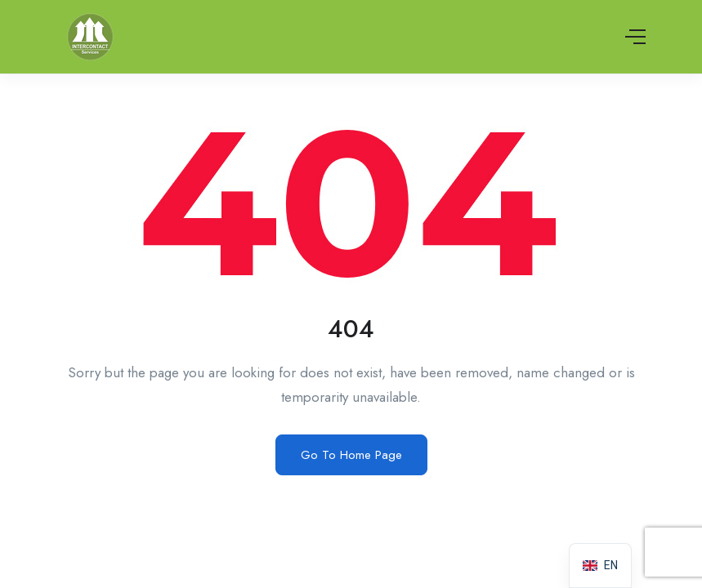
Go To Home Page (351, 455)
